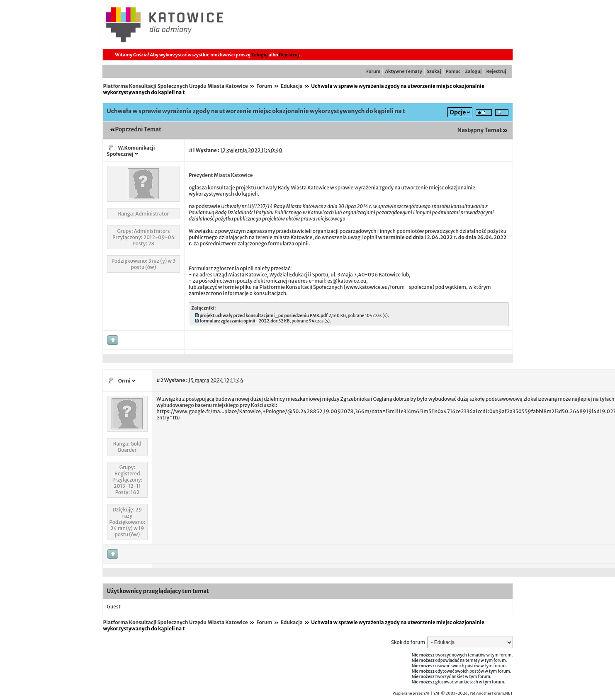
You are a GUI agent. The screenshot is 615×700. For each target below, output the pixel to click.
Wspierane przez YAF (412, 693)
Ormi (124, 381)
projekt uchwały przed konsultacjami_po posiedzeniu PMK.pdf (264, 316)
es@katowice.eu (347, 281)
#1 (192, 150)
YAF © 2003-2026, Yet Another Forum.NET (473, 693)
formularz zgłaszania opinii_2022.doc (239, 321)
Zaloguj (260, 55)
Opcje (458, 112)
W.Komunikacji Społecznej (131, 151)
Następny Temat (480, 130)
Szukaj (434, 71)
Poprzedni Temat (138, 130)
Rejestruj (289, 55)
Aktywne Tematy (403, 71)
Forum (373, 71)
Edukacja (292, 86)
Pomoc (453, 71)
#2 (160, 380)
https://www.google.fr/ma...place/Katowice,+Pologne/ (222, 411)
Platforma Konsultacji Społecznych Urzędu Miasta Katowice (176, 86)
